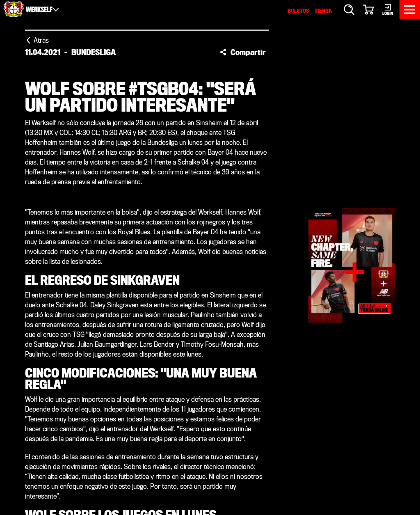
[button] (243, 52)
